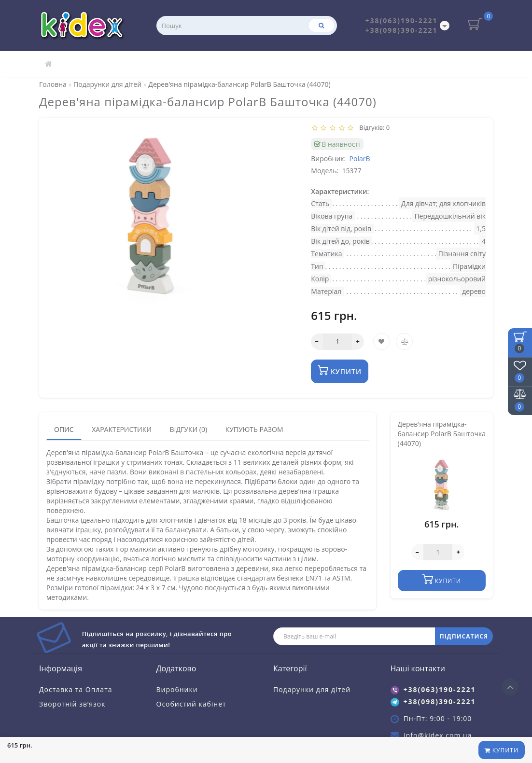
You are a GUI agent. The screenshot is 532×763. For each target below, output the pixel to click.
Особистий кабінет (191, 704)
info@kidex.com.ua (438, 735)
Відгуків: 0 (373, 127)
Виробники (177, 689)
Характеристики (122, 429)
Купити (502, 750)
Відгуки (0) (188, 429)
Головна (53, 84)
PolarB (360, 159)
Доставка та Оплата (76, 689)
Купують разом (254, 429)
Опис (64, 429)
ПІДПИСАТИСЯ (464, 636)
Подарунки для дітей (312, 689)
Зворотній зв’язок (72, 704)
